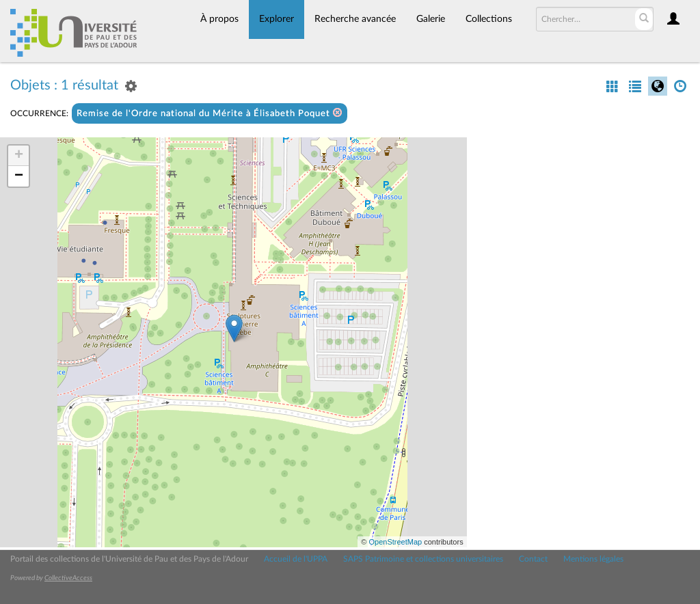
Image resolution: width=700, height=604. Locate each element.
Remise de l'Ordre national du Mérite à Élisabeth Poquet (210, 113)
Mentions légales (593, 559)
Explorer (277, 19)
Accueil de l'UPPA (296, 559)
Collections (489, 19)
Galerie (431, 19)
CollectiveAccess (68, 578)
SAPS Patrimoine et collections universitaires (423, 559)
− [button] (19, 176)
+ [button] (19, 156)
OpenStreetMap (395, 542)
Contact (533, 559)
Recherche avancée (355, 19)
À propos (219, 19)
